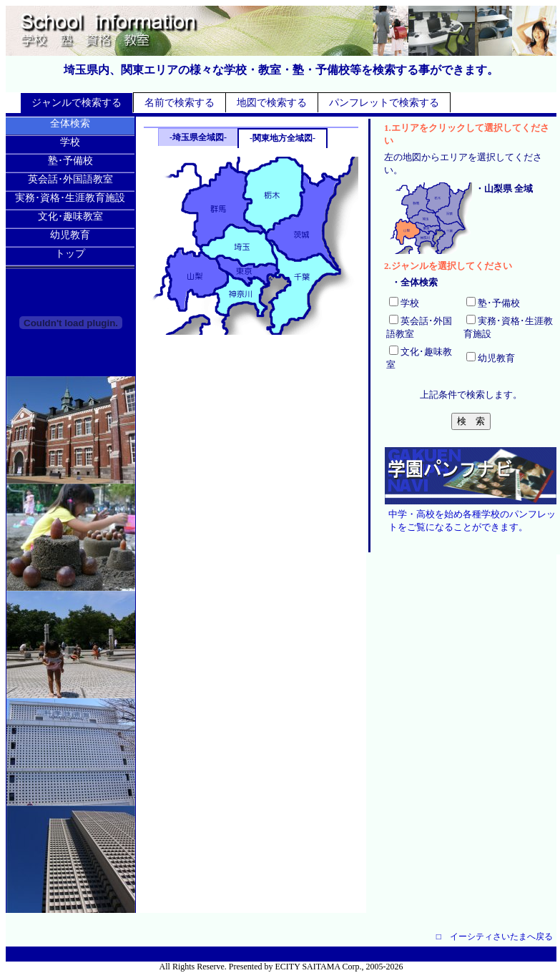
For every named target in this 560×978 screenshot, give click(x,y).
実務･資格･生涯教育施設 (70, 198)
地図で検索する (272, 103)
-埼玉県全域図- (198, 137)
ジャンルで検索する (77, 103)
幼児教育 (70, 235)
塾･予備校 (70, 161)
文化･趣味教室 (70, 216)
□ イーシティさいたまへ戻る (495, 937)
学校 (70, 142)
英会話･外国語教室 (70, 179)
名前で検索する (180, 103)
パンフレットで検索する (384, 103)
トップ (70, 254)
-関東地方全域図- (283, 138)
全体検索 (70, 123)
